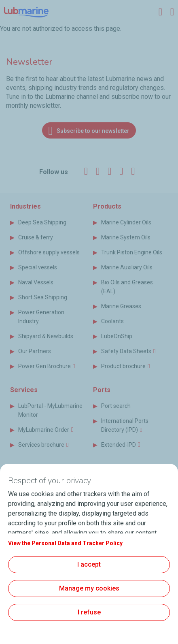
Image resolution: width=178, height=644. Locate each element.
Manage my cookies (89, 588)
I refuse (89, 612)
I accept (89, 564)
